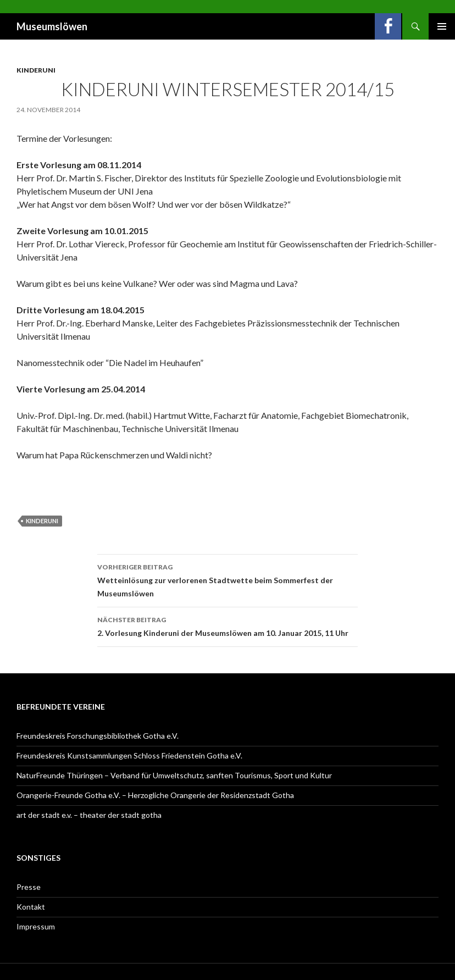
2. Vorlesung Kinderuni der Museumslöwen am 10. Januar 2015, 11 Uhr (227, 625)
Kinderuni (36, 70)
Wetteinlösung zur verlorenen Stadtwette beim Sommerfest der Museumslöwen (227, 579)
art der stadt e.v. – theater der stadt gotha (89, 815)
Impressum (36, 926)
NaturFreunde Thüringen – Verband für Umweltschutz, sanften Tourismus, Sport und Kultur (174, 775)
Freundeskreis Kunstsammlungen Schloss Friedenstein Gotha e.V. (129, 755)
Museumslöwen (52, 26)
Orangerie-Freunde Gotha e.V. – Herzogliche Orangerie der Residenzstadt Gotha (155, 795)
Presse (29, 887)
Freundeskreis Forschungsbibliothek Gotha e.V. (98, 736)
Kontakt (31, 907)
